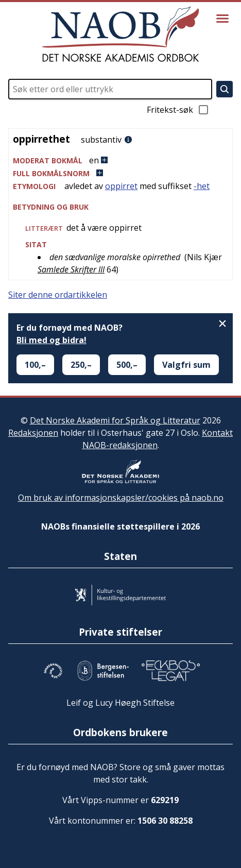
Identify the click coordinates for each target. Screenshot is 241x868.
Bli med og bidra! (51, 340)
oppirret (121, 186)
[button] (120, 160)
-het (202, 186)
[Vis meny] (222, 19)
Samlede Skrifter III (71, 269)
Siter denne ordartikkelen (58, 295)
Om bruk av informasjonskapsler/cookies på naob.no (121, 498)
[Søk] (225, 89)
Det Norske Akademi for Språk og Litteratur (115, 420)
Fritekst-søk (178, 110)
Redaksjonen (33, 433)
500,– (127, 365)
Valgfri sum (186, 365)
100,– (35, 365)
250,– (81, 365)
